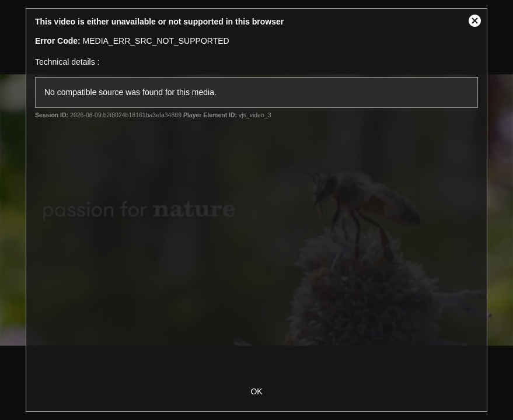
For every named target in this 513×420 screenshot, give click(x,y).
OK (256, 391)
